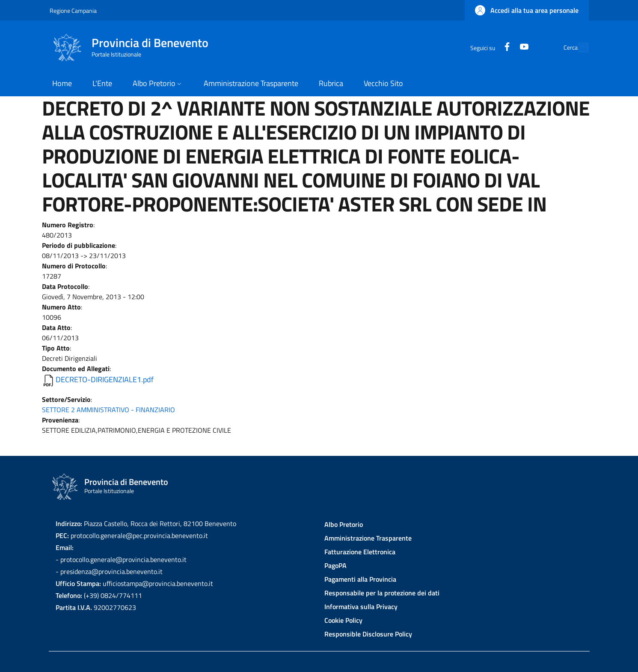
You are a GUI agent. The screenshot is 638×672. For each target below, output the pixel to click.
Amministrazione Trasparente (368, 538)
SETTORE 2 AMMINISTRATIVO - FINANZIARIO (108, 410)
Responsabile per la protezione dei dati (382, 593)
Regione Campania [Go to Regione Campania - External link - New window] (73, 10)
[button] (527, 10)
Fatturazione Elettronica (360, 552)
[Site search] (579, 48)
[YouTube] (504, 47)
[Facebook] (487, 47)
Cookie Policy (343, 620)
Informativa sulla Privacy (361, 607)
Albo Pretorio (344, 524)
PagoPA (335, 565)
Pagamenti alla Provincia (360, 579)
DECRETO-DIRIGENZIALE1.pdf (105, 379)
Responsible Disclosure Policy (368, 634)
